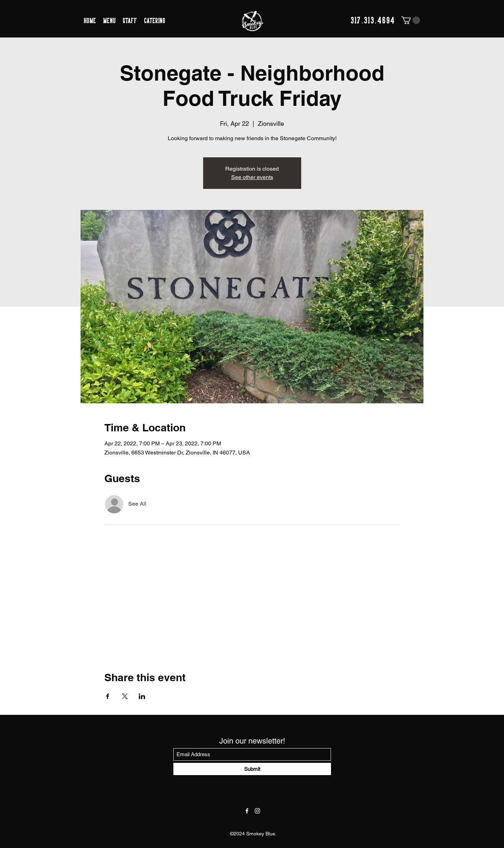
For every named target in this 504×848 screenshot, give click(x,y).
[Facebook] (247, 811)
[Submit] (252, 769)
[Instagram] (257, 811)
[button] (411, 20)
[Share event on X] (125, 696)
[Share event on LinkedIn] (142, 696)
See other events (252, 177)
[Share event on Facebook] (108, 696)
